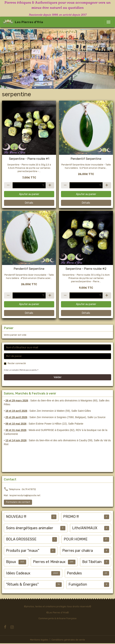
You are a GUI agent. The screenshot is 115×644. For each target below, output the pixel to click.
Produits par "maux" (23, 551)
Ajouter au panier (29, 194)
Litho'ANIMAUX (85, 528)
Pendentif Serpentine (86, 159)
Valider (58, 377)
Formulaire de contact (18, 502)
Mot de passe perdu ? (29, 370)
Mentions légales (39, 640)
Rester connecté (17, 363)
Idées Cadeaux (18, 573)
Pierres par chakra (78, 551)
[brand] (23, 22)
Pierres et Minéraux (49, 562)
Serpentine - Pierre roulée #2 (86, 269)
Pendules (74, 573)
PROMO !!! (71, 517)
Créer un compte (11, 370)
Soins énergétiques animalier (30, 528)
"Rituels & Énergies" (22, 584)
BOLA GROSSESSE (21, 539)
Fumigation (78, 584)
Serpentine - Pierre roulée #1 (29, 159)
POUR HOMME (76, 539)
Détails (29, 203)
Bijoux (11, 562)
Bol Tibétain (92, 562)
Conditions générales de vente (68, 640)
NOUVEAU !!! (16, 517)
